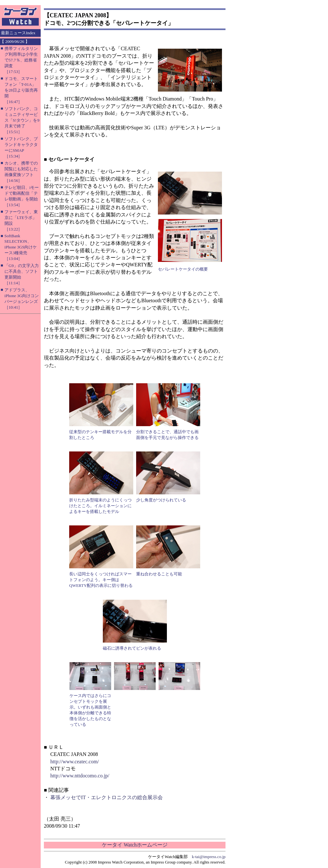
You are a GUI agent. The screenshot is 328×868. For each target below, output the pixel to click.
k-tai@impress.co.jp (209, 857)
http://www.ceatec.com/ (75, 762)
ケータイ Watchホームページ (135, 845)
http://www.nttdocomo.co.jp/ (80, 776)
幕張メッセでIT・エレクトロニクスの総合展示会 (107, 797)
